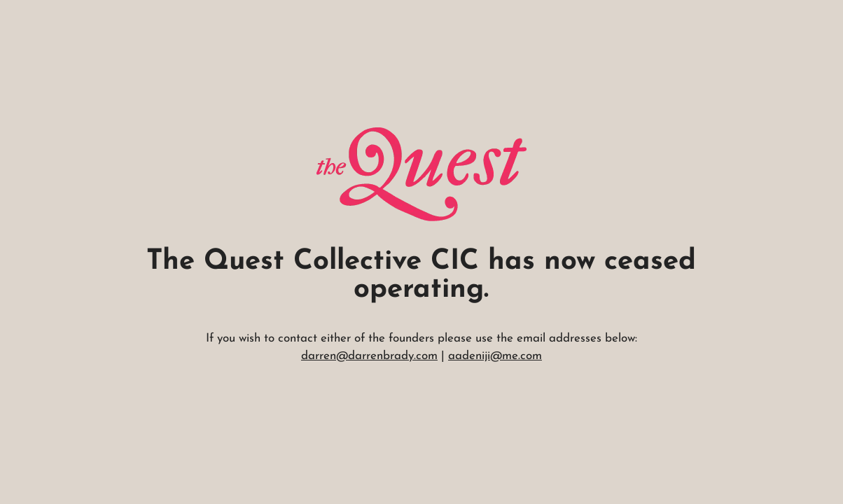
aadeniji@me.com (495, 356)
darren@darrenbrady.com (369, 356)
